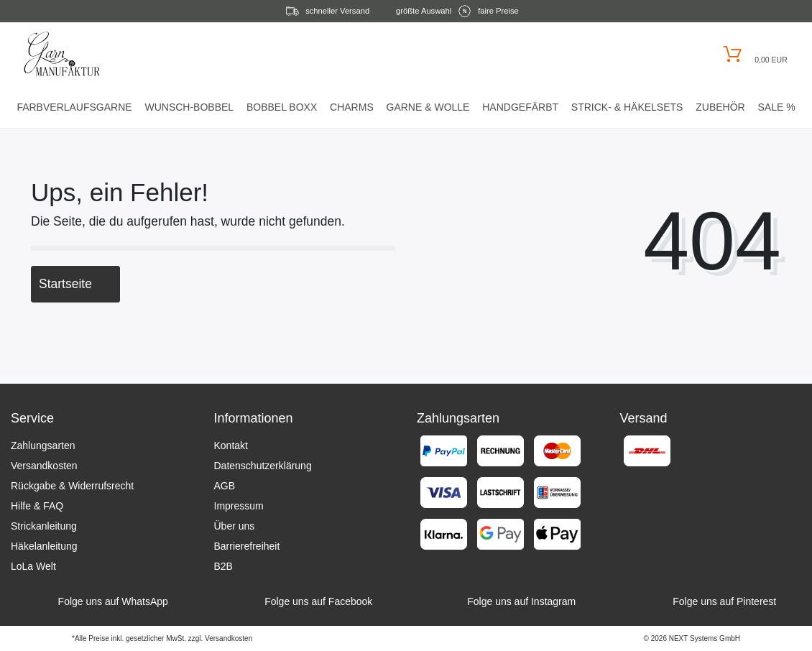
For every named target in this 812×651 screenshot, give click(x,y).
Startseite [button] (75, 284)
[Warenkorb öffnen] (753, 54)
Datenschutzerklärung (263, 466)
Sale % (776, 107)
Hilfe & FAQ (37, 506)
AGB (225, 486)
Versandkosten (44, 466)
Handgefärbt (520, 107)
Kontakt (231, 445)
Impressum (239, 506)
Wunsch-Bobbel (189, 107)
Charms (352, 107)
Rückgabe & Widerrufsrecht (72, 486)
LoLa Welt (33, 566)
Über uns (235, 526)
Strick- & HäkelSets (627, 107)
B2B (223, 566)
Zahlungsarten (43, 445)
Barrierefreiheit (247, 546)
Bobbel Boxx (282, 107)
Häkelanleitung (44, 546)
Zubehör (720, 107)
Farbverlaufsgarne (74, 107)
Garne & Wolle (428, 107)
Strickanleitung (44, 526)
